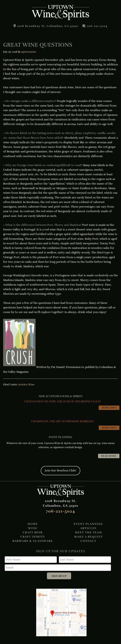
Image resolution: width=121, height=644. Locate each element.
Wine (31, 385)
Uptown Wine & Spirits (60, 13)
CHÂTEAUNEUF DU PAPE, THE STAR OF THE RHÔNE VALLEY (62, 402)
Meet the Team (88, 532)
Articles (23, 385)
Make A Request (88, 537)
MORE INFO (109, 408)
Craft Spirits (33, 537)
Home (33, 524)
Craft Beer (33, 532)
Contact (88, 541)
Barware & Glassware (33, 541)
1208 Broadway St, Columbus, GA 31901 (47, 26)
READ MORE (110, 456)
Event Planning (88, 524)
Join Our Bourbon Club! (60, 470)
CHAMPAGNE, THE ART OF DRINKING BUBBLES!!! (62, 421)
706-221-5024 (100, 26)
